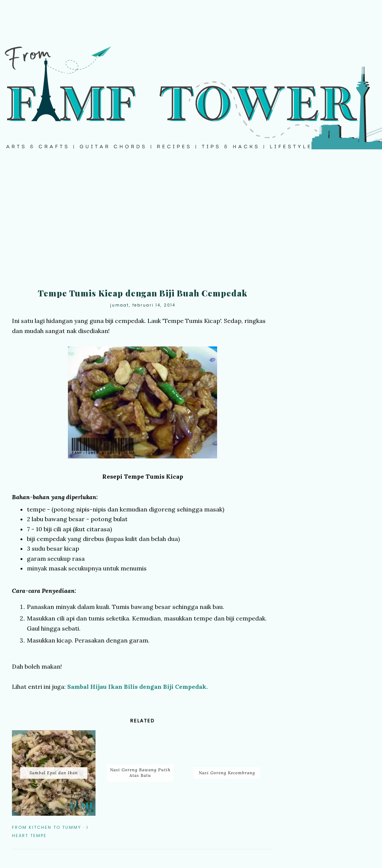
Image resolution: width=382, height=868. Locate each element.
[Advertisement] (191, 224)
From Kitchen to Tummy (47, 827)
